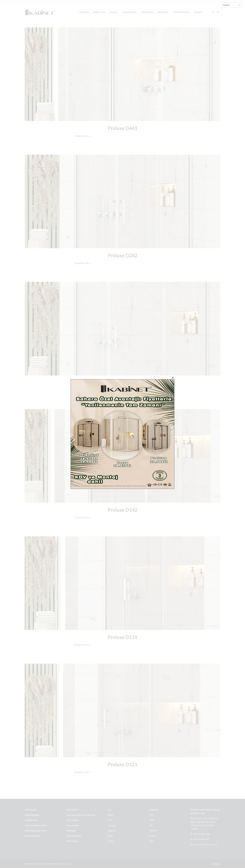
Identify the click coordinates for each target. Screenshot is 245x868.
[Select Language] (232, 5)
